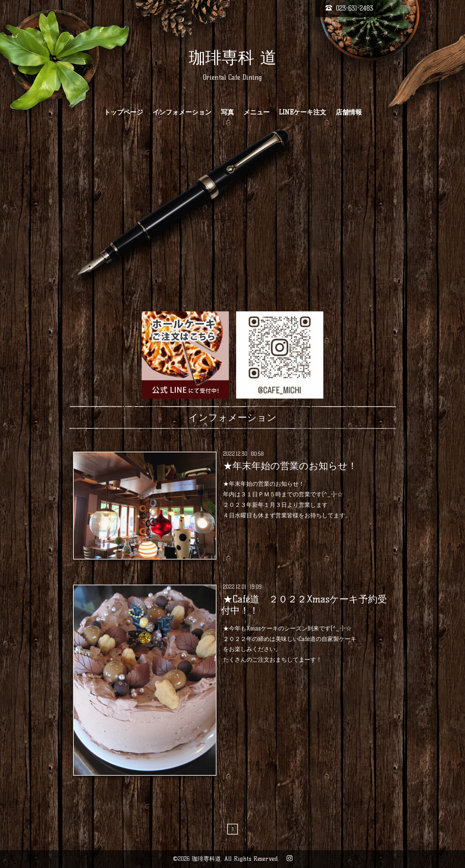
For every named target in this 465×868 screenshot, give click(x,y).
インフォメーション (182, 112)
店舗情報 (349, 112)
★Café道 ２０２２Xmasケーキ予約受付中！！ (304, 604)
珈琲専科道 (206, 859)
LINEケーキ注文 (303, 112)
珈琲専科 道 (233, 57)
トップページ (124, 112)
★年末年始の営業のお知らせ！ (290, 466)
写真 (227, 112)
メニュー (256, 112)
